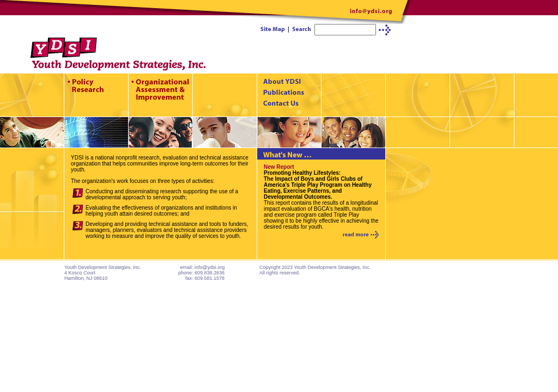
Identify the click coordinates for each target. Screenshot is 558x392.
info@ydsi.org (210, 267)
